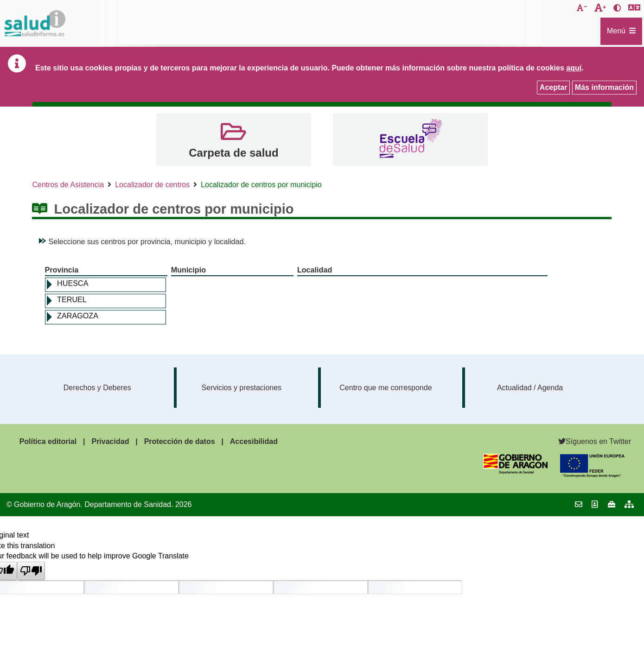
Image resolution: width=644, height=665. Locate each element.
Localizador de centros (152, 185)
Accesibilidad (254, 441)
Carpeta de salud (233, 153)
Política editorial (48, 441)
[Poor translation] (31, 571)
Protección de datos (180, 441)
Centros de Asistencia (68, 185)
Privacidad (110, 441)
